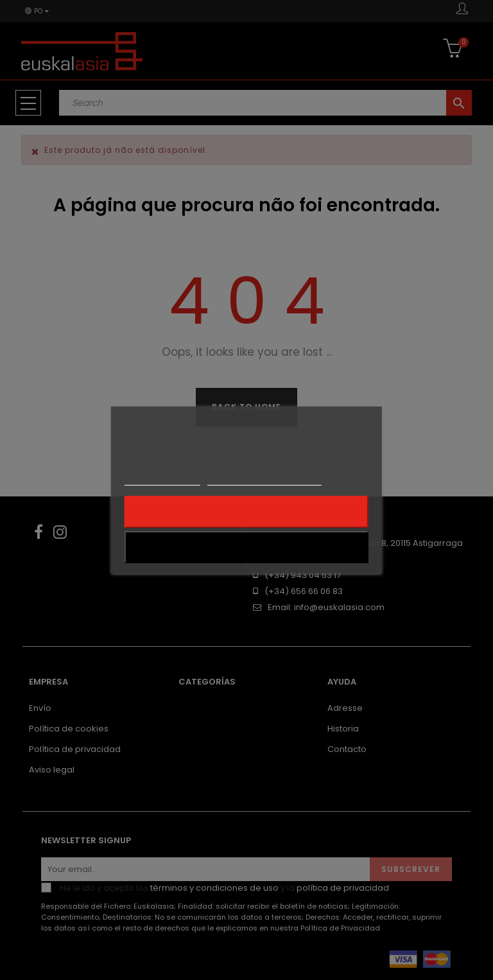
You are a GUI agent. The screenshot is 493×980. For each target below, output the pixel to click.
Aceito (247, 547)
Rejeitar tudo (246, 512)
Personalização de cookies (264, 479)
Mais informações (162, 479)
